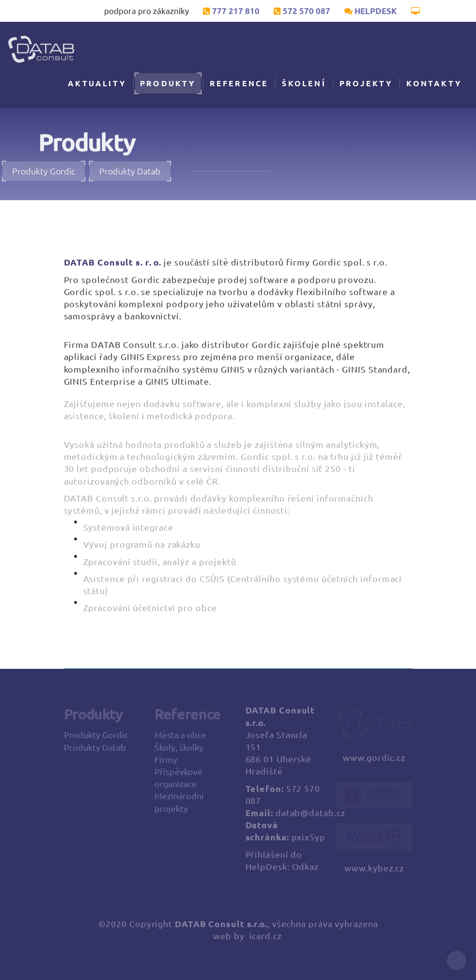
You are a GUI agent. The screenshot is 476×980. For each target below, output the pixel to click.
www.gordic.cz (374, 760)
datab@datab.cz (310, 816)
